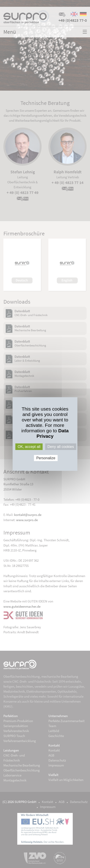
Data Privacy (53, 433)
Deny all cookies (61, 447)
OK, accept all (29, 447)
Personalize (46, 458)
